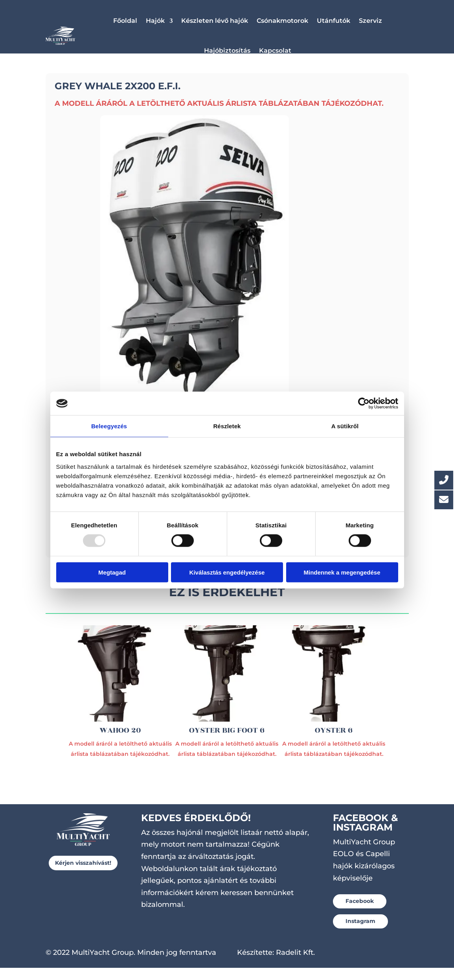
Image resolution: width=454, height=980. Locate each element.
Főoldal (125, 21)
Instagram (360, 933)
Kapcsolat (275, 51)
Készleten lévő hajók (215, 21)
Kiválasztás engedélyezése (227, 572)
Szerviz (370, 21)
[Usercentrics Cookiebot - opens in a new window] (364, 403)
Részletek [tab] (227, 426)
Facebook (360, 913)
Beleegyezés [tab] (109, 426)
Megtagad (112, 572)
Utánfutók (334, 21)
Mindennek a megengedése (342, 572)
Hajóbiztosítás (227, 51)
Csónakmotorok (282, 21)
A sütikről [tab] (345, 426)
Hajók (155, 21)
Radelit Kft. (295, 965)
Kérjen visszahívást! (83, 875)
